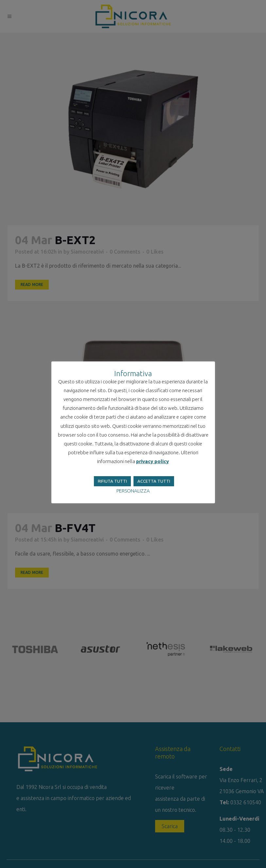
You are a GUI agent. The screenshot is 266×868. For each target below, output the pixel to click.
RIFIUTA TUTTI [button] (112, 481)
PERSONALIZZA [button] (133, 491)
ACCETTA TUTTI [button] (154, 481)
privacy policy (152, 461)
